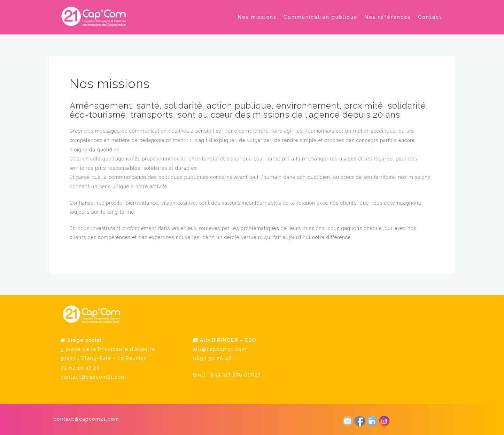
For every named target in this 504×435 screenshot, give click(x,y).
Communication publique (321, 17)
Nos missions (257, 17)
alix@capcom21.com (220, 349)
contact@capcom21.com (93, 377)
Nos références (388, 17)
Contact (430, 17)
